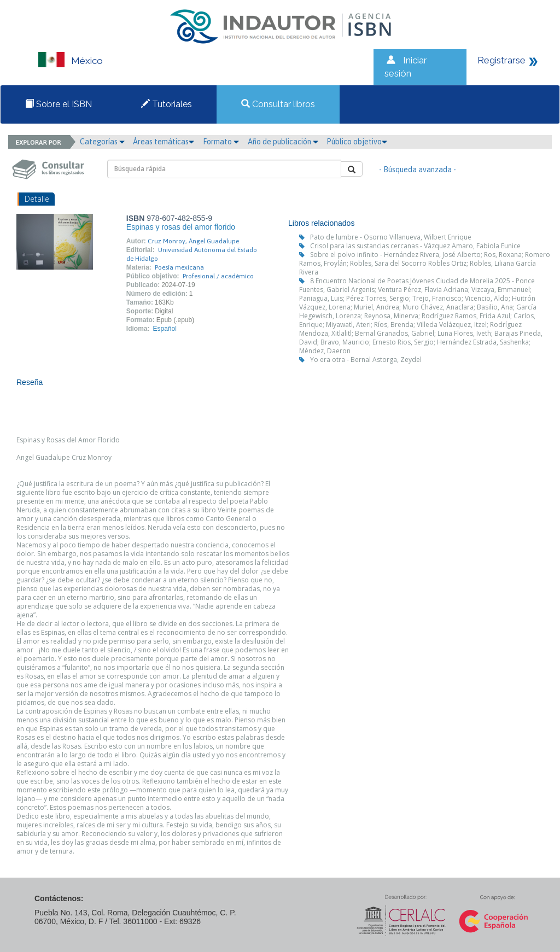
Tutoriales (167, 104)
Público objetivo (357, 142)
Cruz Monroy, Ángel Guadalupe (193, 241)
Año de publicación (283, 142)
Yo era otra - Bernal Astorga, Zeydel (366, 360)
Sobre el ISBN (59, 104)
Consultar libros (278, 104)
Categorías (102, 142)
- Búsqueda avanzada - (418, 170)
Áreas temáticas (164, 142)
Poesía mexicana (179, 267)
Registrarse (501, 60)
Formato (221, 142)
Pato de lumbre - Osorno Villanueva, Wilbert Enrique (391, 237)
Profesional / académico (218, 276)
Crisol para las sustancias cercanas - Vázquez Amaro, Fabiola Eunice (415, 246)
